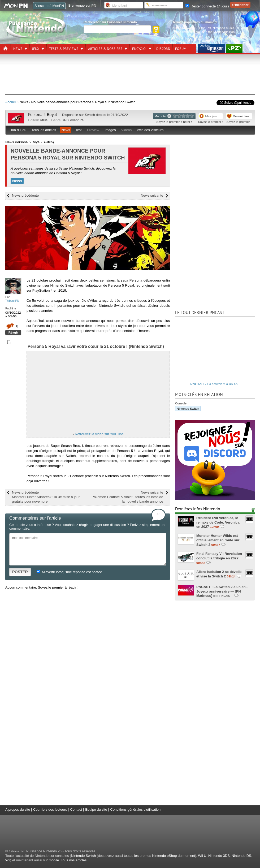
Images (110, 130)
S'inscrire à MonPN (49, 6)
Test (79, 130)
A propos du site (18, 809)
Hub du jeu (18, 130)
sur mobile (51, 860)
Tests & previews (64, 49)
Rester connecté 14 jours (207, 6)
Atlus (44, 120)
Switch (90, 115)
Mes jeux (212, 116)
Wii (8, 860)
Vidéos (127, 130)
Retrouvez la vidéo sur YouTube (99, 434)
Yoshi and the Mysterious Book (215, 32)
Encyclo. (139, 49)
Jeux (36, 49)
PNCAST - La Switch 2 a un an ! (215, 384)
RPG (65, 120)
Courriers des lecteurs (50, 809)
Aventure (77, 120)
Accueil (11, 102)
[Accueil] (5, 49)
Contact (76, 809)
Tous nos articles (74, 860)
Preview (93, 130)
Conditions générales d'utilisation (136, 809)
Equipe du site (96, 809)
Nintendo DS (241, 856)
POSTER (20, 572)
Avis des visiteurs (150, 130)
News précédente (25, 195)
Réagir (13, 332)
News (18, 49)
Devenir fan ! (242, 116)
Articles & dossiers (105, 49)
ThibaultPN (12, 301)
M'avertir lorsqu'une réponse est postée (69, 572)
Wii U (202, 856)
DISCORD (163, 49)
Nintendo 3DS (219, 856)
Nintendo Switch (188, 409)
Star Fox (205, 28)
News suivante (152, 195)
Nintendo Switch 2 (185, 28)
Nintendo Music (223, 28)
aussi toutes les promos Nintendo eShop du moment (155, 856)
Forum (181, 49)
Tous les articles (44, 130)
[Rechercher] (117, 29)
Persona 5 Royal (43, 115)
